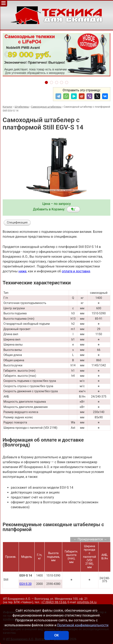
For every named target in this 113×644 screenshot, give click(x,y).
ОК (56, 635)
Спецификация (17, 223)
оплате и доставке (76, 271)
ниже (22, 271)
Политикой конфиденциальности (83, 625)
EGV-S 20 (25, 584)
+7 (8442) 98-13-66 (54, 602)
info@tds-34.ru (87, 602)
